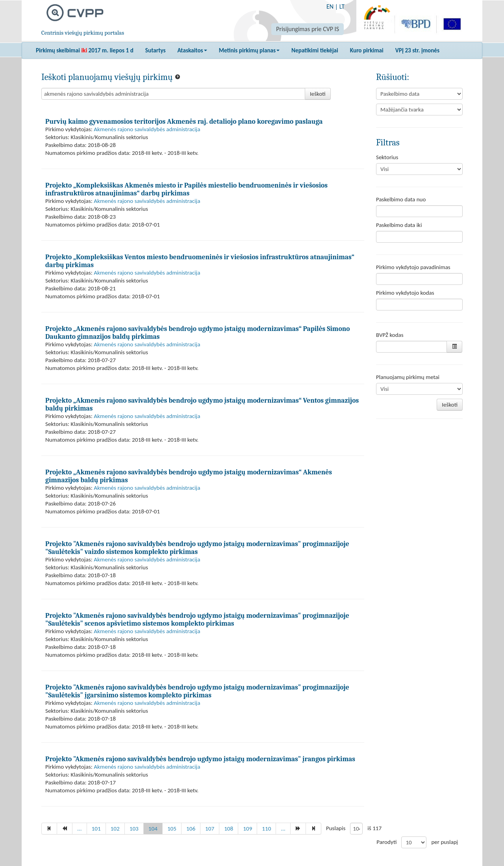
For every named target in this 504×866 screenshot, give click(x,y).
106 (191, 829)
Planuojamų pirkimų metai (408, 377)
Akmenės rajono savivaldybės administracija (147, 129)
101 (96, 829)
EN (330, 7)
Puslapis (336, 828)
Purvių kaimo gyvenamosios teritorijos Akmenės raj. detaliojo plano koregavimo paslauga (184, 121)
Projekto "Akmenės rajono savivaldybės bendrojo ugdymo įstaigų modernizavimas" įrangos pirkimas (200, 759)
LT (342, 7)
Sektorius (387, 157)
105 (172, 829)
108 (229, 829)
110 (266, 829)
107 (210, 829)
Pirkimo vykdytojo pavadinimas (413, 267)
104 (153, 829)
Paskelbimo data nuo (401, 199)
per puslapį (445, 842)
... (80, 829)
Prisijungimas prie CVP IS (308, 29)
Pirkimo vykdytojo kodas (405, 293)
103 (134, 829)
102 (115, 829)
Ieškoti (318, 94)
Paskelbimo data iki (399, 225)
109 (247, 829)
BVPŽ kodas (390, 335)
